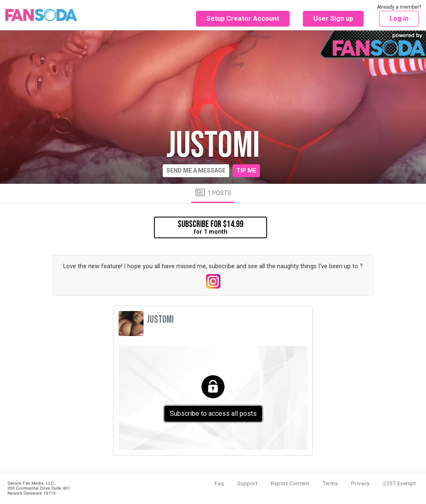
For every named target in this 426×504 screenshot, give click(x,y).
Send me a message (196, 170)
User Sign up (333, 19)
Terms (330, 483)
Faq (219, 483)
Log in (399, 19)
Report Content (290, 483)
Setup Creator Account (243, 19)
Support (247, 483)
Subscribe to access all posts (213, 414)
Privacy (360, 483)
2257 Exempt (399, 483)
